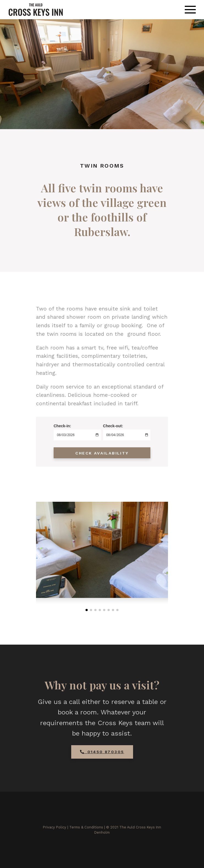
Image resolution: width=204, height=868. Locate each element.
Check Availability (102, 453)
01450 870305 (102, 752)
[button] (87, 610)
